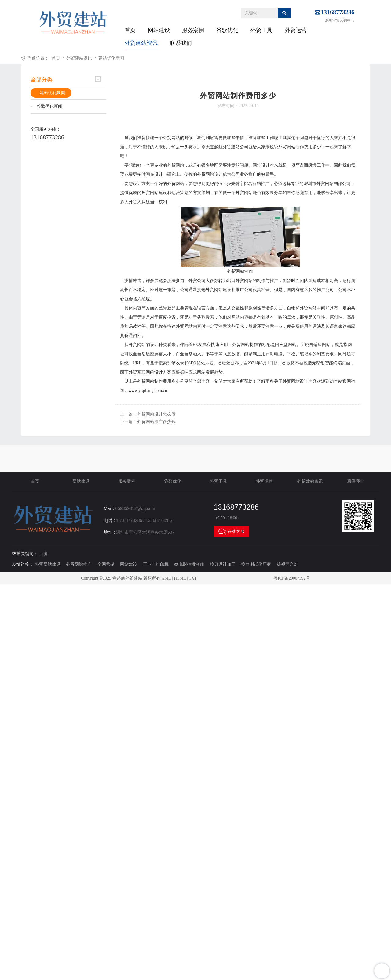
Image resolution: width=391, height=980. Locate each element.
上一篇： (148, 414)
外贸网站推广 (79, 564)
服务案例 (193, 30)
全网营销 (106, 564)
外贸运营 (296, 30)
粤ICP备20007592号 (292, 578)
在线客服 (232, 532)
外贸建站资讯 (141, 43)
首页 (130, 30)
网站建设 (159, 30)
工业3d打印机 (156, 564)
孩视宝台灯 (287, 564)
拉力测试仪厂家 (256, 564)
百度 (43, 554)
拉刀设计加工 (223, 564)
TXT (193, 578)
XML (166, 578)
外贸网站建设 (48, 564)
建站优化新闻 (111, 58)
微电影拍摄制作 (189, 564)
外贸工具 (261, 30)
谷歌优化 (227, 30)
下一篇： (148, 422)
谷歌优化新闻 (49, 106)
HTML (180, 578)
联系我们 (181, 43)
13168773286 (338, 12)
